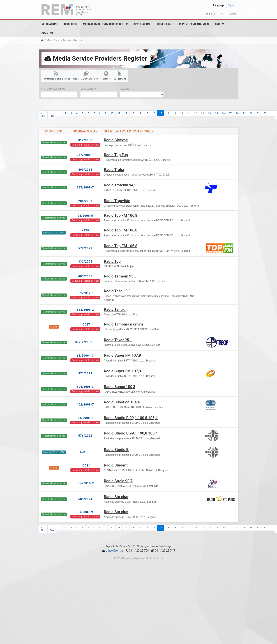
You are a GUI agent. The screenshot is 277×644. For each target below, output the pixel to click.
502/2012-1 (85, 293)
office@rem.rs (115, 551)
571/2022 (85, 373)
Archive (220, 24)
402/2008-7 (85, 405)
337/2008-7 (85, 187)
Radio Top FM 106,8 (121, 215)
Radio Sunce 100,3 (120, 387)
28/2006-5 (85, 216)
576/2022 (85, 436)
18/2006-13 (85, 356)
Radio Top (112, 261)
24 (209, 113)
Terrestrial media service (56, 76)
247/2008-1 (85, 155)
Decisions (71, 24)
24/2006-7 (85, 418)
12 (126, 113)
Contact (233, 14)
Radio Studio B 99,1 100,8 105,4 (131, 418)
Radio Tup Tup (116, 155)
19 (175, 113)
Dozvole (125, 89)
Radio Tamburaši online (124, 324)
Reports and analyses (194, 24)
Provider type (54, 131)
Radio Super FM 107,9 (122, 355)
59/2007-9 (85, 512)
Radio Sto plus (116, 497)
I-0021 (85, 466)
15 (147, 113)
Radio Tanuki (115, 310)
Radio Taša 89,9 (117, 291)
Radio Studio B (116, 450)
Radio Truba (114, 170)
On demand (120, 76)
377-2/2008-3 (85, 342)
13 (133, 113)
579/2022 (85, 248)
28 (237, 113)
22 (196, 113)
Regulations (50, 24)
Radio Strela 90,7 (118, 481)
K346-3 (85, 452)
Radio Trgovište (117, 201)
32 (265, 113)
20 (182, 113)
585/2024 (85, 499)
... (59, 113)
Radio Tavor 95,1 (118, 340)
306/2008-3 (85, 387)
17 (161, 113)
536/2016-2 (85, 483)
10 (112, 113)
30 (251, 113)
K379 (85, 230)
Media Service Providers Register (105, 24)
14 (140, 113)
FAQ (222, 14)
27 (230, 113)
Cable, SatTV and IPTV (86, 76)
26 (223, 113)
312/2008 (85, 140)
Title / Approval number (53, 89)
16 (154, 113)
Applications (142, 24)
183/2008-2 (85, 310)
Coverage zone (88, 89)
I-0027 (85, 325)
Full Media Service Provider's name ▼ (129, 131)
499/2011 (85, 170)
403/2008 (85, 276)
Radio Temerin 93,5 (120, 276)
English (231, 5)
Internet (106, 76)
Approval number (85, 131)
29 (244, 113)
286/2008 (85, 201)
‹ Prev (52, 115)
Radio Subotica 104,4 (122, 402)
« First (43, 115)
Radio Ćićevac (116, 140)
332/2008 (85, 262)
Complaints (165, 24)
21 (189, 113)
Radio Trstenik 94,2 (120, 185)
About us (210, 14)
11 (119, 113)
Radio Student (116, 465)
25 (216, 113)
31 (258, 113)
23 (202, 113)
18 (168, 113)
